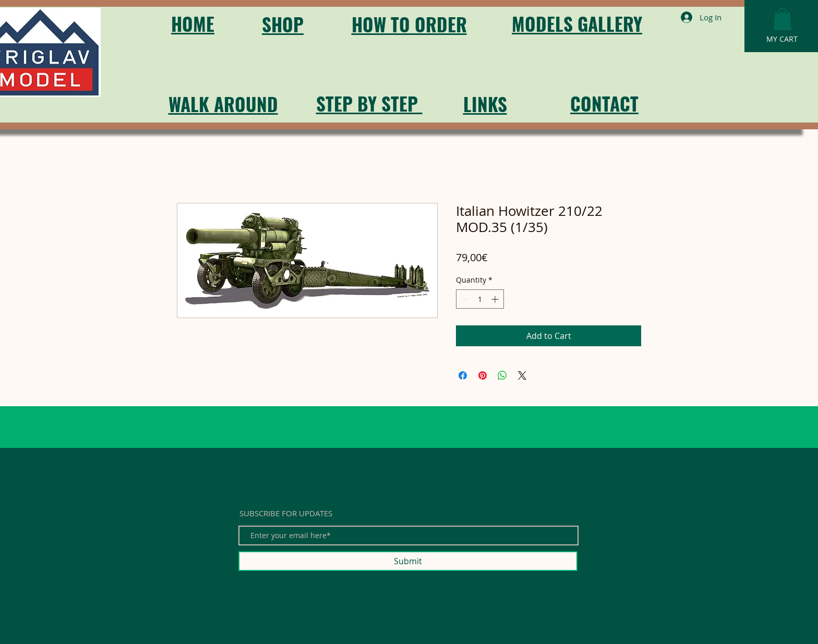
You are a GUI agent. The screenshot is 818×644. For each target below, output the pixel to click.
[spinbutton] (480, 299)
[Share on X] (522, 375)
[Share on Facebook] (463, 375)
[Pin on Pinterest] (483, 375)
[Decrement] (464, 299)
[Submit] (408, 561)
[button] (783, 19)
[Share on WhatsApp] (502, 375)
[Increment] (496, 299)
